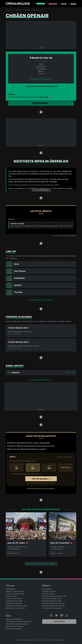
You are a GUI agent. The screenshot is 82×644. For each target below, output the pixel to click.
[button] (41, 103)
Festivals (18, 10)
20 (33, 467)
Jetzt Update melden (69, 236)
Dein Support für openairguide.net (19, 621)
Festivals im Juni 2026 (14, 601)
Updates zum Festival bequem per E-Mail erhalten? (42, 86)
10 (16, 467)
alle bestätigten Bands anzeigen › (41, 79)
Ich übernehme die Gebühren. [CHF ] (26, 474)
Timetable (53, 182)
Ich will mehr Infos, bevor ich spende (40, 488)
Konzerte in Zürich (49, 591)
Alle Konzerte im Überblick (52, 608)
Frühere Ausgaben (19, 317)
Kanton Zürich (16, 174)
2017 (73, 372)
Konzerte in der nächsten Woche (54, 596)
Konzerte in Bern (48, 594)
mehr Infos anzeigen (41, 190)
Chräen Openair (37, 10)
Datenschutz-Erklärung (15, 626)
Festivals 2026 (11, 596)
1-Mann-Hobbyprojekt (41, 443)
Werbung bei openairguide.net (17, 624)
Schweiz (27, 10)
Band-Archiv (15, 366)
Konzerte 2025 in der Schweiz (53, 603)
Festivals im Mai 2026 (14, 598)
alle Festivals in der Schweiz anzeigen (40, 563)
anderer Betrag (66, 467)
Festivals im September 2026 (17, 606)
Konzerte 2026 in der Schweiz (53, 606)
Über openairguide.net (14, 619)
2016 (69, 372)
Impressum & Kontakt (14, 628)
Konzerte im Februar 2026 (52, 601)
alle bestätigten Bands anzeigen (40, 300)
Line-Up (46, 179)
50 (49, 467)
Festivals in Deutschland (15, 594)
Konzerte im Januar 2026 (52, 598)
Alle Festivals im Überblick (15, 608)
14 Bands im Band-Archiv (40, 380)
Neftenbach (44, 97)
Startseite (9, 10)
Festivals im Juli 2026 (14, 603)
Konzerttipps (47, 589)
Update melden (59, 621)
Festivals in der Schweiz (15, 591)
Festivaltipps (11, 589)
